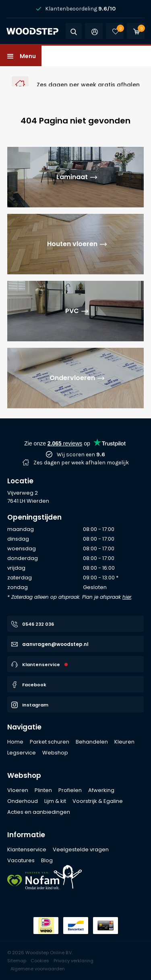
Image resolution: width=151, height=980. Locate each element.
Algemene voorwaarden (38, 969)
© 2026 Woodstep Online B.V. (40, 953)
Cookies (40, 961)
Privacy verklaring (73, 961)
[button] (21, 56)
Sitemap (17, 961)
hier (127, 597)
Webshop (24, 775)
